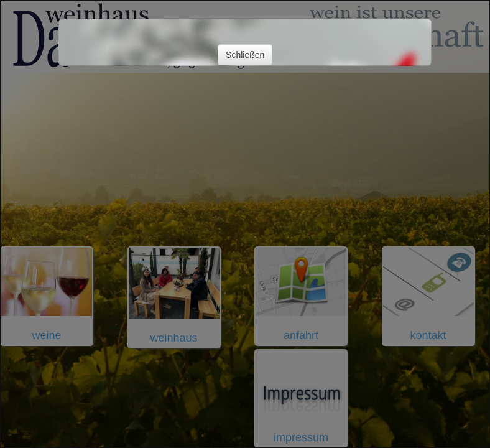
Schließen (245, 55)
